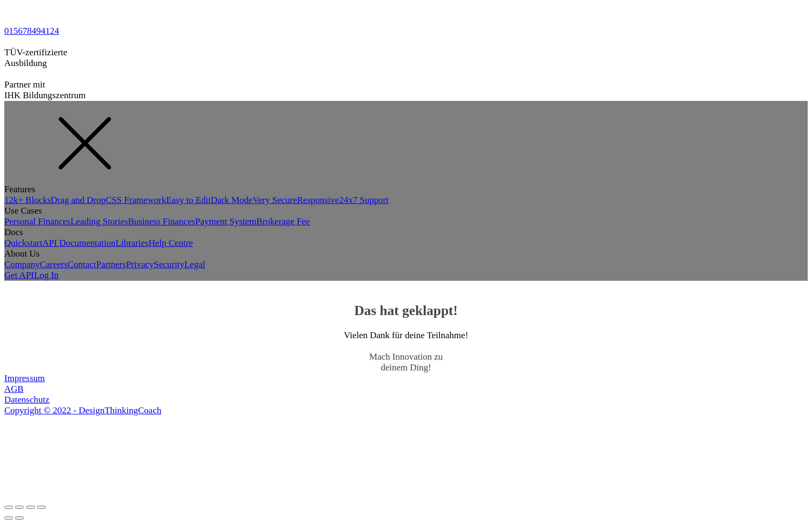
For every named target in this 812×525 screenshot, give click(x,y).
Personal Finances (37, 221)
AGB (14, 389)
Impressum (25, 378)
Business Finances (161, 221)
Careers (54, 264)
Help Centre (171, 243)
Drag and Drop (78, 200)
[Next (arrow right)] (19, 518)
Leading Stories (99, 221)
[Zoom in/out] (41, 507)
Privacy (140, 264)
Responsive (318, 200)
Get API (19, 275)
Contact (82, 264)
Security (169, 264)
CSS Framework (136, 200)
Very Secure (275, 200)
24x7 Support (364, 200)
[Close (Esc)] (9, 507)
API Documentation (79, 243)
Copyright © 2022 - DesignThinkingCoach (83, 410)
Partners (111, 264)
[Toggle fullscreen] (31, 507)
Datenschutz (27, 400)
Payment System (226, 221)
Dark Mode (232, 200)
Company (22, 264)
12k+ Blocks (28, 200)
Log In (46, 275)
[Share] (19, 507)
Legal (195, 264)
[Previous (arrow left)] (9, 518)
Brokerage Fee (283, 221)
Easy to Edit (188, 200)
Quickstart (23, 243)
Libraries (132, 243)
